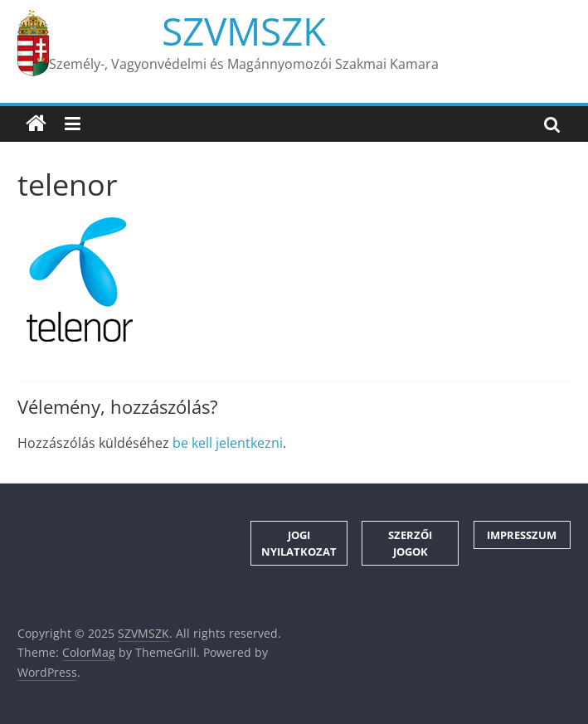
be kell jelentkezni (228, 443)
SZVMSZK (244, 31)
